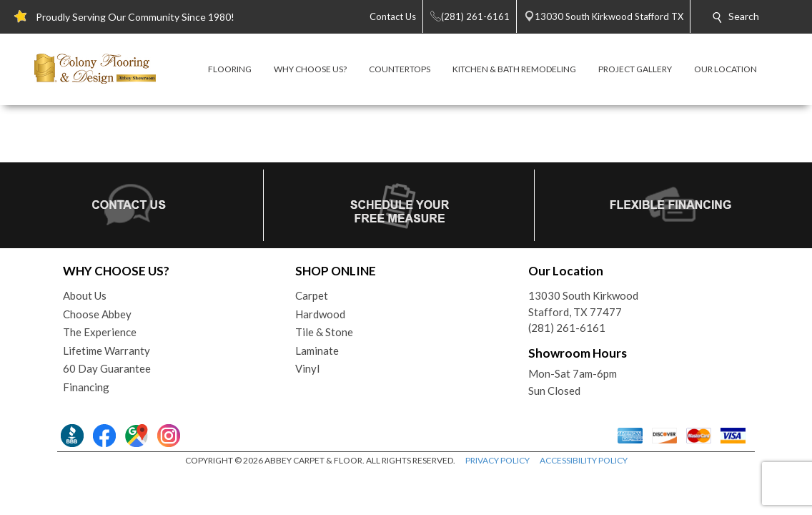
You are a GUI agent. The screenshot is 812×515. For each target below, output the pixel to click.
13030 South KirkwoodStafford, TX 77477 (583, 304)
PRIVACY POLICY (497, 460)
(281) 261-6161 (567, 328)
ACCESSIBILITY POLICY (584, 460)
